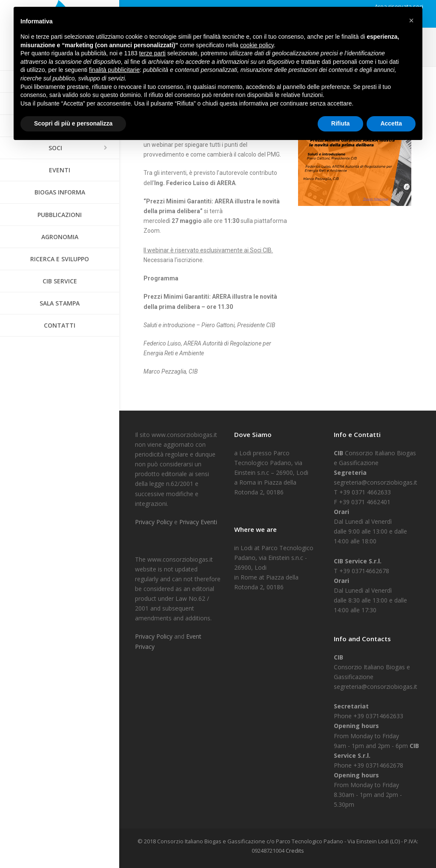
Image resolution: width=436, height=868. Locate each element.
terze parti (152, 53)
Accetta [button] (391, 123)
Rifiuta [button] (341, 123)
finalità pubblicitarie (114, 70)
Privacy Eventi (198, 522)
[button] (411, 20)
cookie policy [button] (257, 45)
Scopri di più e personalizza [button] (73, 123)
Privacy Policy (155, 522)
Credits (295, 851)
